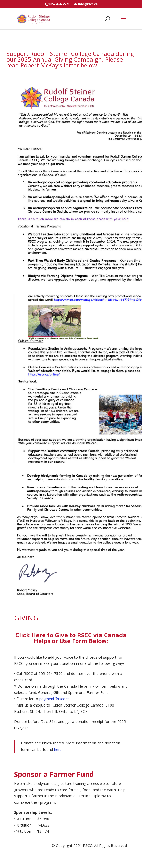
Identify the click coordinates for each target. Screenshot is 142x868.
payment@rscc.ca (55, 699)
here (58, 749)
